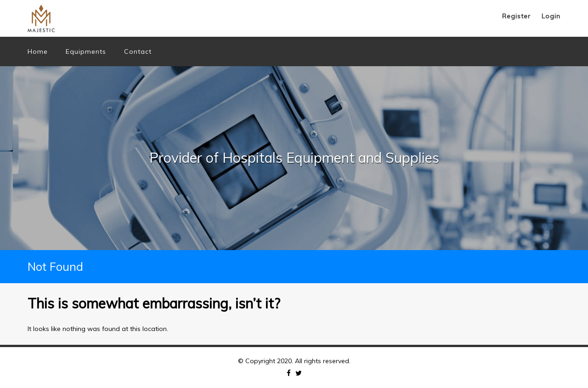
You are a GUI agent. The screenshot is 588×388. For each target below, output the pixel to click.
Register (516, 16)
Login (551, 16)
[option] (294, 158)
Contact (138, 51)
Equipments (86, 51)
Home (38, 51)
